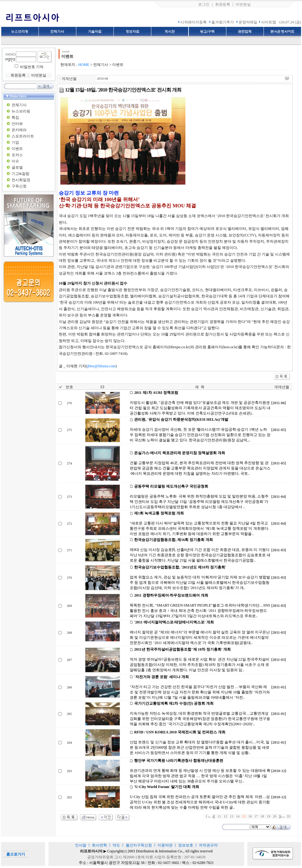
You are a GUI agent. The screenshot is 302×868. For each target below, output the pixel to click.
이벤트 (17, 149)
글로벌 (17, 167)
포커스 (17, 155)
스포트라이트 (23, 136)
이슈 (15, 161)
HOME (84, 65)
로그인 (204, 4)
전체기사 (19, 105)
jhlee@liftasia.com (101, 366)
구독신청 (19, 186)
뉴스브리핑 (21, 111)
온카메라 (19, 130)
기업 (15, 142)
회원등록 (223, 4)
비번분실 (243, 4)
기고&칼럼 (20, 174)
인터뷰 (17, 124)
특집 (15, 117)
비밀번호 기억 (32, 67)
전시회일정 (21, 180)
